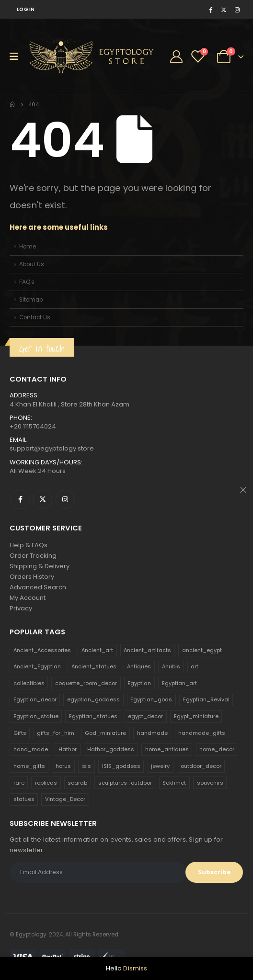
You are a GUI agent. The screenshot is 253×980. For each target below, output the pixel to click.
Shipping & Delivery (40, 566)
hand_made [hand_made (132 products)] (31, 749)
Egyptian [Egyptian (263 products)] (139, 683)
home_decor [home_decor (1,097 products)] (217, 749)
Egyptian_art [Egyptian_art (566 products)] (179, 683)
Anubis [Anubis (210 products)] (171, 666)
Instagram (65, 499)
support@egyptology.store (52, 448)
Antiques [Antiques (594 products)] (139, 666)
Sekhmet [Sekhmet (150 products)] (174, 783)
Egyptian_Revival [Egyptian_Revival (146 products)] (206, 699)
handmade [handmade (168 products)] (152, 733)
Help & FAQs (29, 545)
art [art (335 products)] (195, 666)
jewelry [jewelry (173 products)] (160, 766)
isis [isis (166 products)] (86, 766)
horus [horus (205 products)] (63, 766)
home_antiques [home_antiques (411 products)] (167, 749)
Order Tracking (33, 556)
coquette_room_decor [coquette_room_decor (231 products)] (86, 683)
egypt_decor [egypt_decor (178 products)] (145, 716)
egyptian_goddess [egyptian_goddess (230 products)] (93, 699)
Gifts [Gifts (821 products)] (20, 733)
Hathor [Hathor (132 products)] (68, 749)
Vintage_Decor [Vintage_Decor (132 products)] (65, 799)
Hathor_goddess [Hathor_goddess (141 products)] (111, 749)
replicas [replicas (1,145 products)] (46, 783)
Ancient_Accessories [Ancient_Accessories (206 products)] (42, 650)
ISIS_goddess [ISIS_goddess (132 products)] (121, 766)
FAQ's (27, 282)
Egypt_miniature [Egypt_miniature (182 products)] (196, 716)
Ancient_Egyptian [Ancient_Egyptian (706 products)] (37, 666)
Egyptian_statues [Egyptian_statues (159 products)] (93, 716)
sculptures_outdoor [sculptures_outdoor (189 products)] (125, 783)
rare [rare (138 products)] (19, 783)
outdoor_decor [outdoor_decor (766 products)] (201, 766)
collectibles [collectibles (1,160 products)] (29, 683)
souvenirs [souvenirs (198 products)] (210, 783)
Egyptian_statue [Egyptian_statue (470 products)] (36, 716)
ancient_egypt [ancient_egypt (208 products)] (202, 650)
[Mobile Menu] (17, 56)
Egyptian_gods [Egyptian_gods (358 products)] (151, 699)
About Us (32, 264)
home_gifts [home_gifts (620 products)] (29, 766)
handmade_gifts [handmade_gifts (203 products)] (202, 733)
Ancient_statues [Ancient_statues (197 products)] (94, 666)
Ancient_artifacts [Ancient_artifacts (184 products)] (147, 650)
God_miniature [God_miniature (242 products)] (105, 733)
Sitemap (31, 300)
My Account (28, 598)
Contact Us (35, 317)
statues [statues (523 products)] (24, 799)
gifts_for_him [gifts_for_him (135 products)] (56, 733)
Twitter (43, 499)
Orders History (32, 577)
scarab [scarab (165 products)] (77, 783)
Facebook (20, 499)
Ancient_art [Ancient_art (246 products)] (97, 650)
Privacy (21, 608)
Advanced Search (38, 587)
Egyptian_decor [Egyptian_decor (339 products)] (35, 699)
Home (28, 247)
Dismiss (135, 968)
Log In (26, 9)
